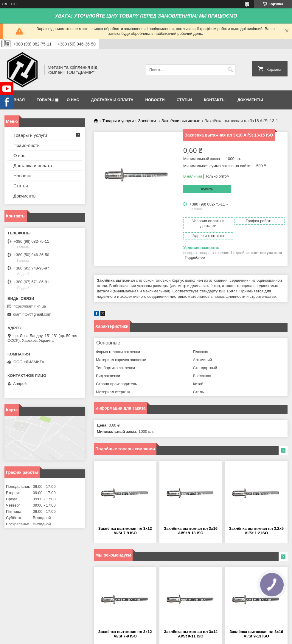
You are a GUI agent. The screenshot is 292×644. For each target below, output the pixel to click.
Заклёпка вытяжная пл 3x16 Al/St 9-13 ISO (191, 531)
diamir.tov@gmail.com (32, 314)
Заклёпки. (148, 121)
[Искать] (230, 70)
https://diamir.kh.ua (30, 306)
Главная (15, 100)
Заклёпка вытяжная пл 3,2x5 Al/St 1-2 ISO (256, 531)
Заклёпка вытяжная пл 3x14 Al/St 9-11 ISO (191, 634)
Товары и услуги (118, 121)
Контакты (215, 100)
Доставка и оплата (112, 100)
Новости (155, 100)
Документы (250, 100)
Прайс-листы (27, 145)
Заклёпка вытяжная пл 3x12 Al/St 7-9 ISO (125, 531)
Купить (207, 189)
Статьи (184, 100)
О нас (73, 100)
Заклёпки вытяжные (181, 121)
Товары (45, 100)
